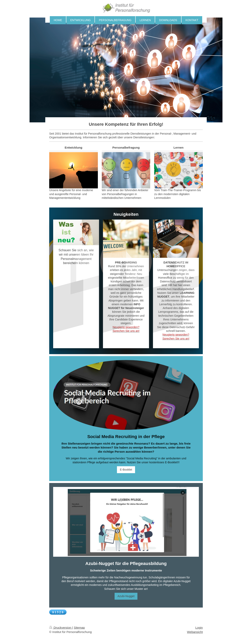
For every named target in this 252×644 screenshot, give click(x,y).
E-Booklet (126, 470)
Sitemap (79, 628)
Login (199, 628)
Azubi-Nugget (126, 596)
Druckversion (61, 628)
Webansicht (195, 632)
